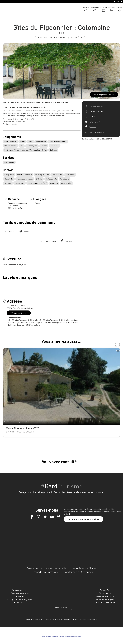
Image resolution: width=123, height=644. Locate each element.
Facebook (93, 127)
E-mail (93, 117)
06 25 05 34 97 (97, 107)
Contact (48, 620)
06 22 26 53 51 (97, 112)
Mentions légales (71, 620)
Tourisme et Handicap (34, 620)
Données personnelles (89, 620)
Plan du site (58, 620)
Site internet (95, 122)
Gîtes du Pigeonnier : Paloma (20, 428)
